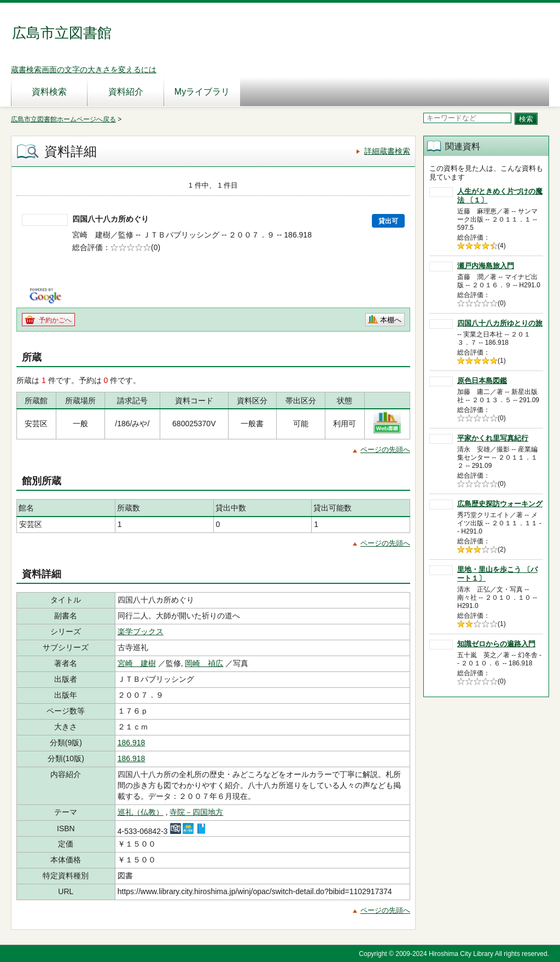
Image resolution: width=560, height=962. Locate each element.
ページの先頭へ (385, 450)
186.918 (132, 743)
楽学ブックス (141, 631)
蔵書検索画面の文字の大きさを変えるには (84, 69)
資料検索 (49, 92)
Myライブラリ (202, 92)
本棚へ (391, 320)
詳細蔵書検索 (387, 151)
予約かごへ (55, 320)
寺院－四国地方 (196, 812)
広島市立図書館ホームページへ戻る (63, 119)
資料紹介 (126, 92)
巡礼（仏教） (141, 812)
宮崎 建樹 (137, 663)
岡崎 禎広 (204, 663)
